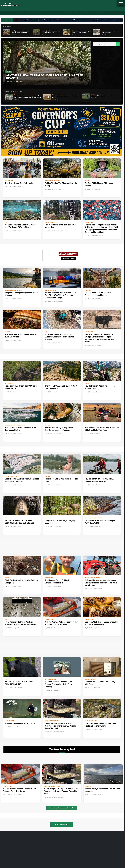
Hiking (87, 383)
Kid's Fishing (9, 181)
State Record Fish (99, 13)
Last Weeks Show (90, 679)
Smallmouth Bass (91, 721)
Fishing (29, 13)
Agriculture (89, 332)
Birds (47, 332)
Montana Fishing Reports (53, 181)
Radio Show (47, 13)
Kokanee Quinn (90, 619)
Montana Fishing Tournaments (15, 425)
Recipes (76, 13)
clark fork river (50, 290)
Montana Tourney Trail (53, 721)
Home (13, 13)
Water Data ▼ (58, 13)
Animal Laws (89, 222)
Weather (68, 13)
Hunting (21, 13)
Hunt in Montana (50, 679)
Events (7, 578)
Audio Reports (10, 721)
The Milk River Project (13, 476)
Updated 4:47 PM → (117, 20)
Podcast (37, 13)
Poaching (88, 290)
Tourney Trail (86, 13)
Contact (111, 13)
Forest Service (50, 222)
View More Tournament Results (62, 808)
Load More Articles (62, 825)
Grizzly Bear (9, 383)
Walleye (88, 786)
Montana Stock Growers (93, 578)
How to (87, 476)
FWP (6, 222)
